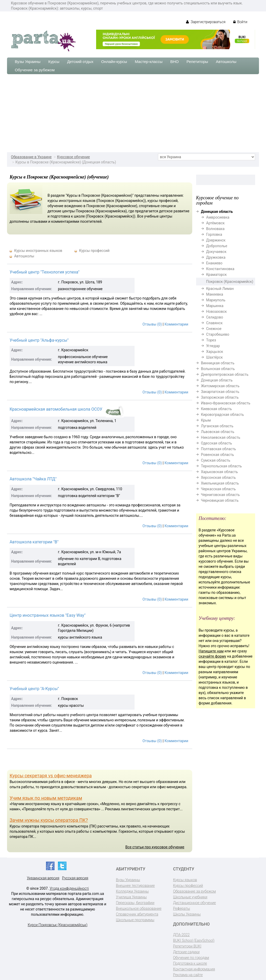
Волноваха (215, 229)
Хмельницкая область (220, 483)
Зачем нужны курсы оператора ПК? (49, 820)
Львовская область (218, 432)
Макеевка (215, 294)
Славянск (214, 323)
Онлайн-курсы (114, 62)
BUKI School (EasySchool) (194, 940)
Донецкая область (217, 380)
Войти (240, 22)
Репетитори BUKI (187, 946)
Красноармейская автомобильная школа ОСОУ (56, 409)
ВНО (174, 62)
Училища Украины (131, 897)
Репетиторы (197, 62)
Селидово (215, 317)
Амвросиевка (218, 217)
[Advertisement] (133, 113)
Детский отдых (80, 62)
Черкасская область (218, 489)
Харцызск (215, 352)
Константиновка (220, 269)
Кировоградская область (222, 415)
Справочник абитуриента (137, 914)
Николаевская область (221, 437)
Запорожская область (220, 397)
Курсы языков (185, 880)
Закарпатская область (220, 392)
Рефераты (181, 908)
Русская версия (75, 878)
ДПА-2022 (181, 935)
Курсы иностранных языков (38, 251)
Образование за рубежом (194, 891)
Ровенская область (218, 455)
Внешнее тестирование (135, 886)
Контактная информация (194, 969)
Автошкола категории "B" (34, 542)
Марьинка (215, 306)
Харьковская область (220, 472)
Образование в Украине (31, 157)
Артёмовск (215, 223)
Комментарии (176, 324)
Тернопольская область (221, 466)
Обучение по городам (191, 958)
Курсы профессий (94, 251)
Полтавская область (219, 449)
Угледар (213, 346)
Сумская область (216, 460)
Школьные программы (135, 920)
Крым (206, 420)
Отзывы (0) (152, 324)
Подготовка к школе (190, 963)
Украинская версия (43, 878)
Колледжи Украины (132, 891)
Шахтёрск (215, 357)
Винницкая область (218, 363)
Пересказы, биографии (135, 903)
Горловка (214, 234)
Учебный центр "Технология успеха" (45, 272)
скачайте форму (212, 656)
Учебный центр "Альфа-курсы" (39, 340)
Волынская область (218, 369)
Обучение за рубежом (35, 70)
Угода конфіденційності (69, 888)
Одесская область (217, 443)
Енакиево (214, 263)
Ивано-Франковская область (226, 403)
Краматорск (217, 275)
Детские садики (186, 952)
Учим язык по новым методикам (46, 798)
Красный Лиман (220, 289)
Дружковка (216, 257)
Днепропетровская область (225, 374)
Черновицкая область (220, 500)
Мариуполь (216, 300)
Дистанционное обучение (194, 903)
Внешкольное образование (139, 908)
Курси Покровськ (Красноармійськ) (58, 925)
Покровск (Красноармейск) (230, 282)
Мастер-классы (149, 62)
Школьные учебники (190, 897)
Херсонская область (218, 478)
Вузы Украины (28, 62)
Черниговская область (221, 495)
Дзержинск (216, 240)
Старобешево (218, 334)
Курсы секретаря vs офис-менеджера (51, 776)
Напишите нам (211, 651)
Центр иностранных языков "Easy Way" (48, 615)
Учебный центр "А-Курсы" (34, 689)
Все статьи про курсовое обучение (155, 847)
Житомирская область (220, 386)
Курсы (54, 62)
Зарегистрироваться (206, 22)
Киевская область (217, 409)
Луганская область (217, 426)
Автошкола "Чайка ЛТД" (33, 479)
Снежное (214, 329)
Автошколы (226, 62)
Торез (211, 340)
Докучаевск (216, 252)
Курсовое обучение (74, 157)
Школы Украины (187, 914)
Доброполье (217, 246)
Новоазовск (217, 311)
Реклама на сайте (188, 975)
